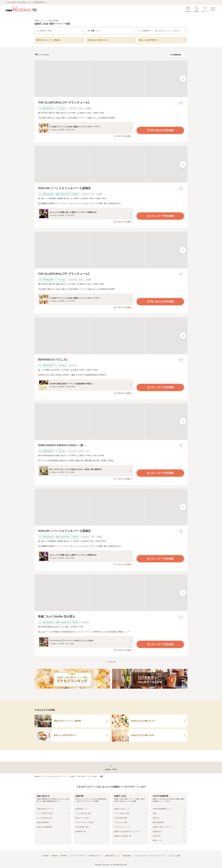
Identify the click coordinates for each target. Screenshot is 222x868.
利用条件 (64, 856)
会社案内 (45, 856)
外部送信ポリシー (96, 856)
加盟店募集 (127, 856)
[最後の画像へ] (183, 79)
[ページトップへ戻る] (111, 768)
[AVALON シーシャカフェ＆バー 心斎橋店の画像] (111, 164)
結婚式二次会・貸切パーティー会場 (83, 776)
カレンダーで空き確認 (160, 216)
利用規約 (55, 856)
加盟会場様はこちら (113, 856)
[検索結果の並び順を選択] (178, 55)
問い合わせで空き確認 (160, 130)
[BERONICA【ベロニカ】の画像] (111, 336)
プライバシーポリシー (78, 856)
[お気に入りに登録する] (181, 103)
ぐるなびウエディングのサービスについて (150, 856)
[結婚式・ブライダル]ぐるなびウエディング (51, 776)
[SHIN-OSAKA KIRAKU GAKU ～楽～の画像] (111, 421)
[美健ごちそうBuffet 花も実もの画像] (111, 593)
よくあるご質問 (174, 856)
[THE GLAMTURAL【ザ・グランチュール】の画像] (111, 79)
